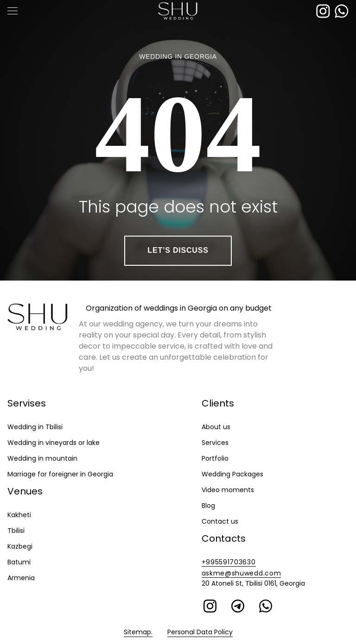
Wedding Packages (232, 474)
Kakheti (19, 515)
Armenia (21, 578)
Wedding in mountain (42, 458)
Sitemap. (138, 632)
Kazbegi (20, 546)
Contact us (220, 521)
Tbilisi (16, 531)
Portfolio (215, 458)
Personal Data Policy (200, 632)
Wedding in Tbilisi (35, 427)
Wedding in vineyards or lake (54, 443)
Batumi (19, 562)
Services (215, 443)
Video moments (228, 490)
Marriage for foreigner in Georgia (60, 474)
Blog (208, 506)
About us (216, 427)
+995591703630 (229, 562)
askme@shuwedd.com (242, 573)
